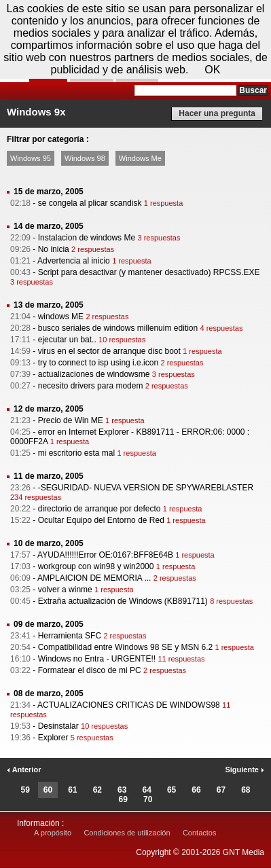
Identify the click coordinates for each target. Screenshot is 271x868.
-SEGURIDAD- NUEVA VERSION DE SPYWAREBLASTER (146, 488)
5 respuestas (92, 738)
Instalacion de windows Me (87, 238)
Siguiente (245, 770)
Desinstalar (58, 726)
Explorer (53, 738)
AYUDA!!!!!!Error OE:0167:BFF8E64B (105, 555)
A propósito (53, 833)
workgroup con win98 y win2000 (96, 566)
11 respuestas (181, 659)
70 (148, 799)
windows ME (61, 317)
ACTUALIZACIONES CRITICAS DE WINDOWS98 (129, 705)
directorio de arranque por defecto (100, 509)
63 (122, 790)
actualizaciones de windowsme (94, 374)
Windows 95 (31, 158)
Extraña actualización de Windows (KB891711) (123, 601)
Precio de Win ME (71, 420)
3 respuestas (159, 238)
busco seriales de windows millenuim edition (118, 328)
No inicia (54, 249)
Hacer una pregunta (217, 113)
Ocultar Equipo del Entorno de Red (101, 520)
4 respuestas (222, 328)
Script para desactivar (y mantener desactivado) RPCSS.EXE (149, 272)
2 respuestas (93, 249)
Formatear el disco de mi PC (90, 670)
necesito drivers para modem (91, 386)
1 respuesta (163, 203)
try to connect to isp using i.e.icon (98, 363)
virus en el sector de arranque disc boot (109, 351)
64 (147, 790)
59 (25, 790)
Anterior (24, 770)
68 (246, 790)
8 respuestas (231, 601)
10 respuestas (122, 340)
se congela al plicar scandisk (90, 203)
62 (97, 790)
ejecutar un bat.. (67, 340)
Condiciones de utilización (127, 833)
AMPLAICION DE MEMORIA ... (94, 578)
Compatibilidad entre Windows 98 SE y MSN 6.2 (125, 647)
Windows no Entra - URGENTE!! (97, 659)
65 (171, 790)
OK (212, 70)
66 (196, 790)
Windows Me (140, 158)
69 (123, 799)
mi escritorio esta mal (76, 453)
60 (48, 790)
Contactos (200, 833)
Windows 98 (85, 158)
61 (72, 790)
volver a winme (65, 590)
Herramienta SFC (70, 636)
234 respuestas (36, 497)
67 (221, 790)
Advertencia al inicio (74, 261)
